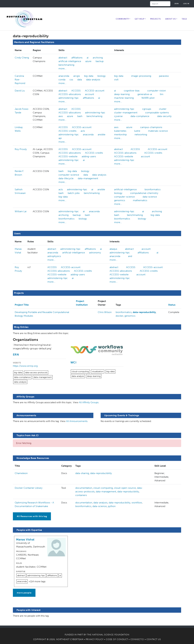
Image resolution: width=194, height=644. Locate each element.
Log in (186, 4)
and (130, 256)
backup (100, 61)
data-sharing (82, 473)
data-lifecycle (66, 178)
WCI (73, 362)
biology (102, 76)
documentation (84, 488)
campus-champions (151, 127)
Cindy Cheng (22, 58)
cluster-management (126, 113)
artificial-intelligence (70, 61)
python (112, 506)
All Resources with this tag (32, 516)
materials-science (158, 131)
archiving (98, 58)
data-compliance (140, 116)
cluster (163, 109)
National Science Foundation (111, 635)
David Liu (20, 91)
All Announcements (77, 421)
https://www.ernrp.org (25, 366)
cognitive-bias (132, 91)
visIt (116, 80)
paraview (164, 76)
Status (172, 305)
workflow (137, 503)
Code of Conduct (117, 639)
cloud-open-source (125, 488)
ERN (16, 355)
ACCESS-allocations (70, 94)
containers (81, 495)
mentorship (120, 134)
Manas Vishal (25, 539)
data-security (164, 116)
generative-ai (145, 94)
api (60, 138)
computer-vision (157, 91)
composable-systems (157, 113)
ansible (102, 134)
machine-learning (124, 98)
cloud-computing (80, 371)
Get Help (140, 19)
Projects (156, 19)
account (89, 94)
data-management (88, 178)
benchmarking (66, 65)
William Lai (21, 211)
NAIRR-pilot (148, 98)
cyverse (118, 116)
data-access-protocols (36, 373)
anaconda (64, 76)
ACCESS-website (68, 156)
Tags (184, 19)
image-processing (141, 76)
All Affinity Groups (89, 402)
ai (88, 58)
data (80, 80)
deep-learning (122, 94)
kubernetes (120, 131)
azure (88, 61)
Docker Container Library (29, 488)
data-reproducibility (144, 312)
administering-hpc (69, 98)
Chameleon (21, 473)
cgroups (147, 109)
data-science (150, 197)
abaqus (113, 249)
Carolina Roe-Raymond (20, 80)
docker (119, 316)
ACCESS (76, 91)
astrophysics (54, 256)
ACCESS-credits (67, 131)
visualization (98, 371)
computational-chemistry (144, 193)
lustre (137, 131)
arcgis (77, 76)
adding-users (89, 156)
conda (62, 80)
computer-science (69, 175)
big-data (89, 76)
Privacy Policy (95, 639)
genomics (120, 200)
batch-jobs (74, 193)
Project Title (22, 305)
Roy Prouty (21, 149)
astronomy (95, 253)
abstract (63, 58)
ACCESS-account (95, 91)
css (71, 80)
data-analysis (93, 80)
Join (177, 4)
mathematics (140, 200)
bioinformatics (153, 189)
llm (162, 94)
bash (80, 116)
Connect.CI (137, 639)
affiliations (77, 58)
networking (141, 134)
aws (61, 116)
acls (83, 131)
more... (62, 68)
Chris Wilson (105, 312)
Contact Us (154, 639)
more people (24, 593)
